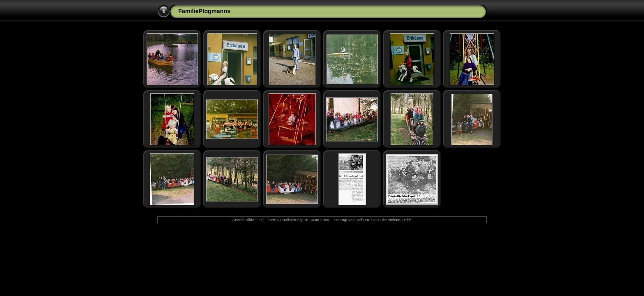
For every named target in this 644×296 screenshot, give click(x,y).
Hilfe (408, 220)
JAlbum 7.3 (366, 220)
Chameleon (390, 220)
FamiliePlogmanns (204, 11)
